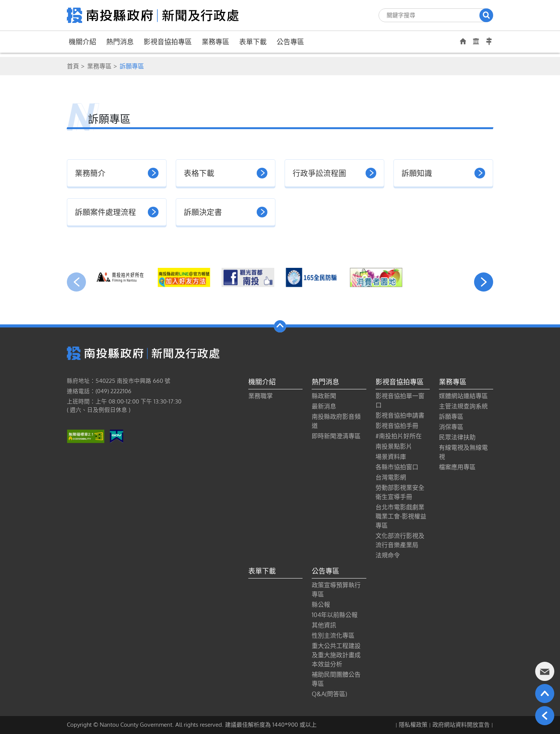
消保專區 (451, 427)
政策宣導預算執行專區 (336, 590)
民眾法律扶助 (457, 437)
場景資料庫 (391, 457)
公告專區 (290, 42)
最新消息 (324, 406)
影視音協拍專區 (168, 42)
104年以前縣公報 (335, 615)
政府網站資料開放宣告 (461, 725)
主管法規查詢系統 (463, 406)
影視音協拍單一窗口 (400, 400)
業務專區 (215, 42)
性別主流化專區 (333, 635)
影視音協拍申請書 (400, 415)
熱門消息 (120, 42)
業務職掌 (261, 396)
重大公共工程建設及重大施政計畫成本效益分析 (336, 655)
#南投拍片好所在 (399, 436)
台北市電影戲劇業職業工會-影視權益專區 (401, 516)
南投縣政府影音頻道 (336, 421)
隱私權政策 (413, 725)
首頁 (73, 66)
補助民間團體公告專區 (336, 679)
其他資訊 (324, 625)
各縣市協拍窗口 (397, 467)
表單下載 (253, 42)
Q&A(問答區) (329, 694)
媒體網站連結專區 (463, 396)
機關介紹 (83, 42)
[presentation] (76, 282)
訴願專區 (451, 416)
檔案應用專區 (457, 467)
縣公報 (321, 604)
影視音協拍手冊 (397, 426)
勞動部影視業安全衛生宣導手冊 (400, 492)
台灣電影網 (391, 477)
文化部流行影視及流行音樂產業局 (400, 540)
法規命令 (388, 555)
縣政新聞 (324, 396)
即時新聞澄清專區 (336, 436)
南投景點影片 (394, 446)
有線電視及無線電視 (463, 452)
